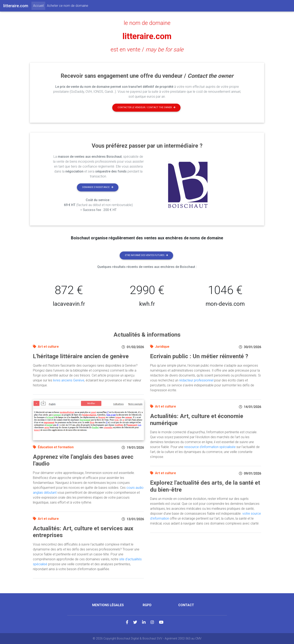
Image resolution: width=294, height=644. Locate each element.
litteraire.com (147, 36)
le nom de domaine (147, 23)
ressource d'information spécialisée (210, 447)
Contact (186, 605)
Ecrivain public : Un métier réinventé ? (199, 356)
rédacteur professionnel (196, 380)
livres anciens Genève (69, 380)
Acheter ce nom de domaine (68, 6)
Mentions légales (108, 605)
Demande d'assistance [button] (98, 187)
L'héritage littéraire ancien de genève (81, 356)
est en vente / (147, 50)
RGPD (147, 605)
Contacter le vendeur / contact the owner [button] (146, 107)
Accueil (39, 5)
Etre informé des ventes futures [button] (146, 255)
